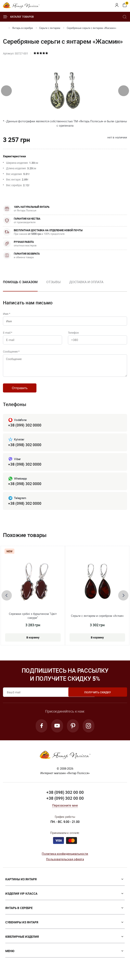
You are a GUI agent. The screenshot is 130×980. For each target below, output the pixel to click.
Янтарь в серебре (23, 28)
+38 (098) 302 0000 (25, 449)
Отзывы (53, 282)
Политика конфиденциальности (65, 860)
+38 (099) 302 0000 (25, 430)
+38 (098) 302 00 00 (65, 799)
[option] (53, 285)
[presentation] (6, 91)
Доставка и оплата (86, 282)
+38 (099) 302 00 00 (65, 804)
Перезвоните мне (65, 811)
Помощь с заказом (20, 282)
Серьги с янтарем (50, 28)
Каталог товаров (18, 17)
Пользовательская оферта (65, 865)
